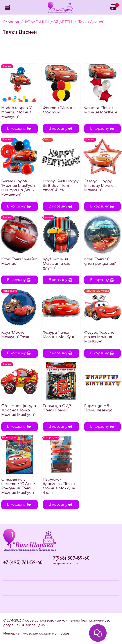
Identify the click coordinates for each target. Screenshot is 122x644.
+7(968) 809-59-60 (70, 558)
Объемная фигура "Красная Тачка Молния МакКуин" (19, 410)
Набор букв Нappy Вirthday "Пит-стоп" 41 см (61, 186)
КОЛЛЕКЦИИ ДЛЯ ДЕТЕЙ (49, 22)
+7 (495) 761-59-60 (23, 563)
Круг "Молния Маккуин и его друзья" (57, 264)
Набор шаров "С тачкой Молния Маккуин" (17, 112)
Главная (11, 22)
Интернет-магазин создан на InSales (36, 633)
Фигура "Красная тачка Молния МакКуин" (100, 337)
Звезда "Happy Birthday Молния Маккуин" (100, 186)
